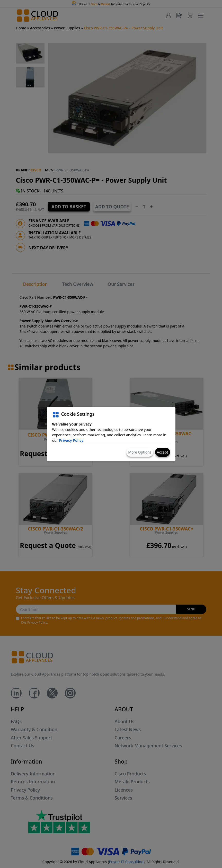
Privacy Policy (71, 440)
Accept (163, 452)
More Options (140, 452)
